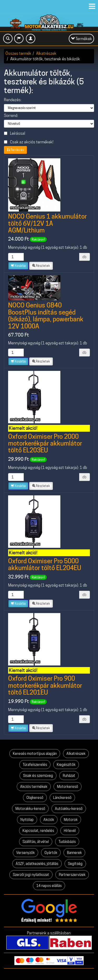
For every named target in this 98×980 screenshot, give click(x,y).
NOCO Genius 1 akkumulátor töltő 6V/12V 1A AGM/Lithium (47, 223)
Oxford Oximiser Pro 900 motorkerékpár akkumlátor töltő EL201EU (45, 685)
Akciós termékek (34, 787)
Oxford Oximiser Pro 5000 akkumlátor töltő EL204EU (45, 564)
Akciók (49, 820)
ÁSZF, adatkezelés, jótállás (37, 864)
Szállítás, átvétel (36, 842)
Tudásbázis (67, 842)
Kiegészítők (66, 765)
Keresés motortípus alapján (35, 754)
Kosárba (18, 266)
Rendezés (15, 150)
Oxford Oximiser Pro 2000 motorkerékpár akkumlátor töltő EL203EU (45, 443)
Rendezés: (13, 100)
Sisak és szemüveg (38, 776)
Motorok (71, 820)
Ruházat (69, 776)
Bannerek (74, 853)
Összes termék (18, 53)
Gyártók (51, 853)
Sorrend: (11, 116)
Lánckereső (62, 798)
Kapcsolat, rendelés (38, 831)
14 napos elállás (49, 886)
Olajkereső (35, 798)
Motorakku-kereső (30, 809)
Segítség (75, 864)
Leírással (15, 133)
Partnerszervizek (72, 875)
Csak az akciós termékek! (29, 142)
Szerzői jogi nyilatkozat (31, 875)
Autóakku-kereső (69, 809)
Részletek (41, 266)
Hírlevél (70, 831)
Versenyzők (25, 853)
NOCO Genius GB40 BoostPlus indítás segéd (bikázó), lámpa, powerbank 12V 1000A (46, 316)
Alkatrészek (46, 53)
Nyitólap (27, 820)
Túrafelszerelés (35, 765)
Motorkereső (68, 787)
